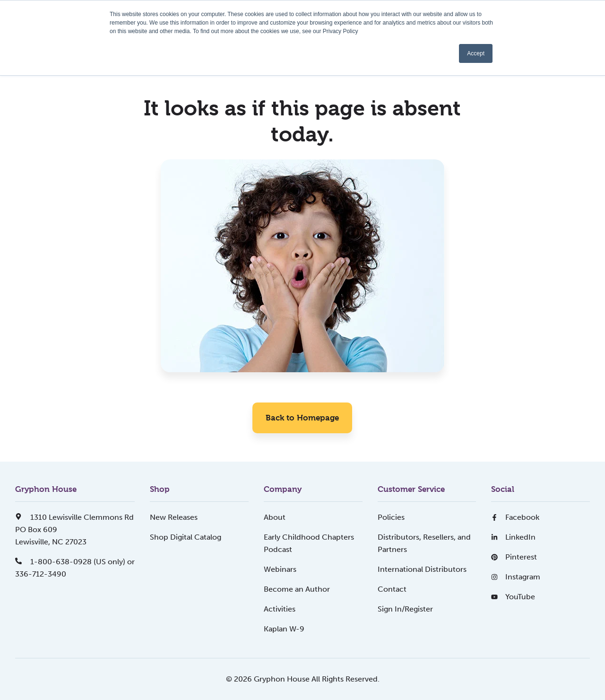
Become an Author (297, 589)
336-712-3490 (41, 574)
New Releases (174, 517)
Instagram (516, 577)
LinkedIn (513, 537)
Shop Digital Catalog (186, 537)
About (275, 517)
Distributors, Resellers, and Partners (424, 543)
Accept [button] (476, 53)
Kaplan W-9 (284, 629)
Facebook (515, 517)
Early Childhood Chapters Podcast (309, 543)
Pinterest (514, 557)
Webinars (280, 569)
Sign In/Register (405, 609)
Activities (280, 609)
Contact (392, 589)
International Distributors (422, 569)
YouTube (513, 597)
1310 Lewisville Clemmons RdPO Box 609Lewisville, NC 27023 (74, 529)
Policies (391, 517)
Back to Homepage (302, 418)
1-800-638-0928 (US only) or (75, 562)
